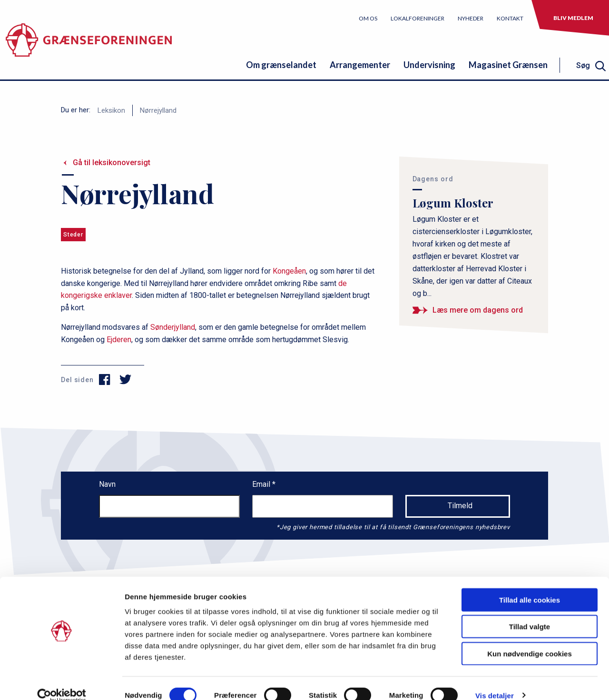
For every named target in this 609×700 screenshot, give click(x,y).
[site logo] (89, 45)
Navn (107, 484)
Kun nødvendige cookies (530, 639)
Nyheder (471, 18)
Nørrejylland (158, 110)
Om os (368, 18)
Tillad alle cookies (530, 586)
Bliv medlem (573, 18)
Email (262, 484)
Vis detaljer (495, 681)
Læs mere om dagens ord (478, 310)
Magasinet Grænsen (508, 65)
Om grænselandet (281, 65)
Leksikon (111, 110)
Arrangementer (360, 65)
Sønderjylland (173, 327)
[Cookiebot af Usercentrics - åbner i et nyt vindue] (62, 681)
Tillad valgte (530, 613)
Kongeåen (289, 271)
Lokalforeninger (417, 18)
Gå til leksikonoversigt (112, 163)
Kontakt (510, 18)
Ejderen (119, 340)
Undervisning (429, 65)
